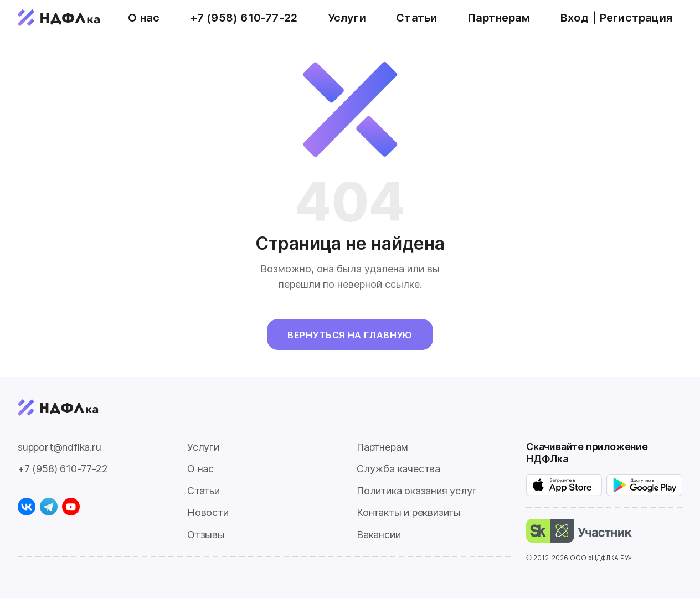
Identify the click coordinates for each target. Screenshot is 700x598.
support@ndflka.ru (60, 447)
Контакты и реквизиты (409, 512)
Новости (208, 512)
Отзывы (206, 535)
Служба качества (398, 469)
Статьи (416, 18)
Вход (575, 18)
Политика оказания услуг (416, 491)
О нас (144, 18)
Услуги (347, 18)
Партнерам (499, 18)
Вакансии (379, 535)
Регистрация (636, 18)
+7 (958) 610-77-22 (244, 18)
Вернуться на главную (350, 335)
